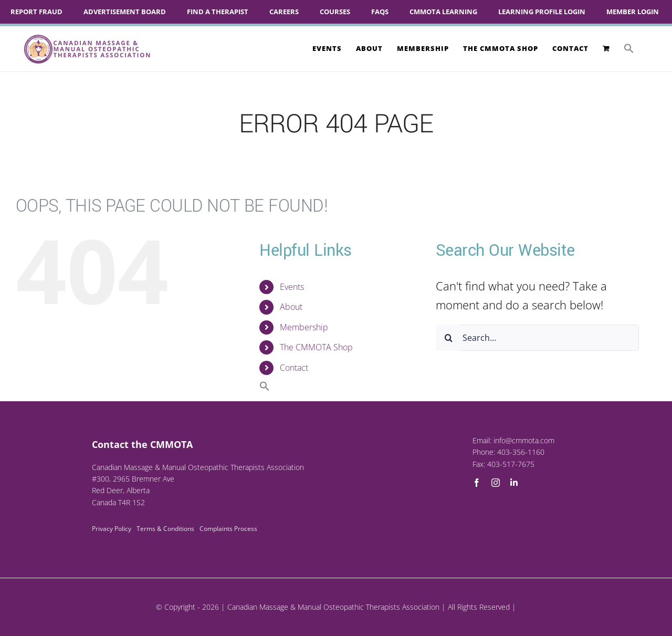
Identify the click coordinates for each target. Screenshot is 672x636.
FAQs (380, 12)
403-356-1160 (521, 452)
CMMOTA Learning (443, 12)
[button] (629, 48)
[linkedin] (514, 483)
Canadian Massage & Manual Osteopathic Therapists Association (333, 607)
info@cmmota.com (524, 440)
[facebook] (477, 483)
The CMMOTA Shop (316, 347)
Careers (284, 12)
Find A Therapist (218, 12)
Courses (335, 12)
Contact (294, 368)
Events (292, 287)
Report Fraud (36, 12)
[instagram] (496, 483)
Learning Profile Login (542, 12)
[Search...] (537, 338)
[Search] (449, 338)
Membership (304, 327)
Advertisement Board (125, 12)
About (291, 307)
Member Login (633, 12)
